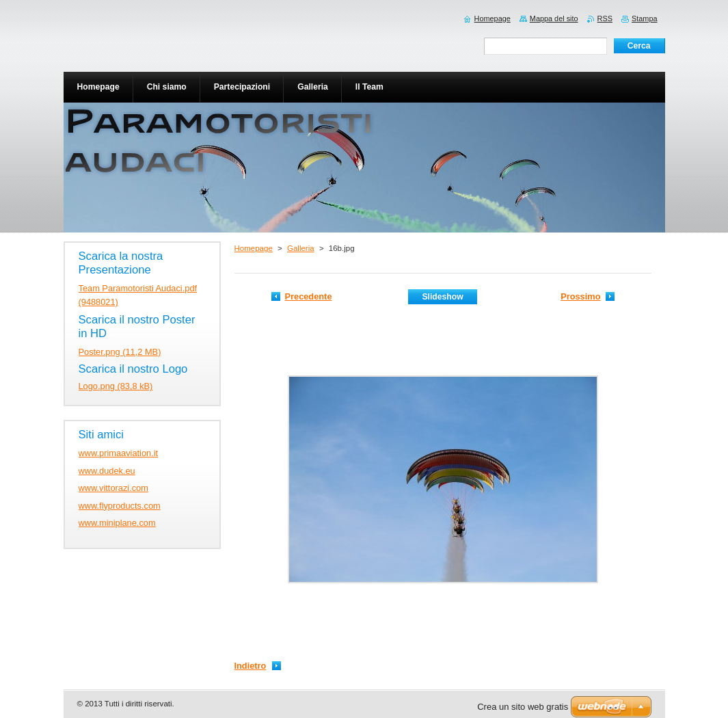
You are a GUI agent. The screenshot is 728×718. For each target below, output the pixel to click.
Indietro (251, 666)
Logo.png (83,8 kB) (116, 386)
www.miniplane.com (117, 523)
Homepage (254, 248)
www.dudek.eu (107, 471)
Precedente (309, 296)
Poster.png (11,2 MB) (120, 352)
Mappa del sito (554, 18)
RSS (605, 18)
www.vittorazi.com (113, 488)
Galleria (301, 248)
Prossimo (580, 296)
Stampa (644, 18)
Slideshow (442, 297)
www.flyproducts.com (120, 506)
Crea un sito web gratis (523, 707)
